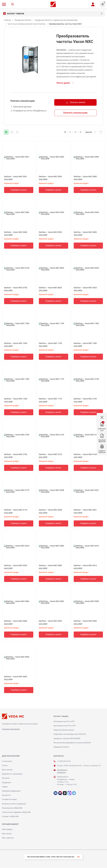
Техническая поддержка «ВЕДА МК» (16, 812)
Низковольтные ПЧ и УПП (64, 722)
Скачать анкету (75, 102)
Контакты (6, 778)
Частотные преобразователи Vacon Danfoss (26, 24)
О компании (7, 761)
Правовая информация (11, 729)
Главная (8, 20)
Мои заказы (7, 834)
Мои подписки (8, 838)
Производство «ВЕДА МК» (12, 808)
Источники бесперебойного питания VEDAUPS (72, 743)
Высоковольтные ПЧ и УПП (65, 726)
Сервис (5, 787)
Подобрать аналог (19, 190)
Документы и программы (12, 774)
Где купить (6, 795)
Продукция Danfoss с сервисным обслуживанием (56, 20)
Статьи (5, 766)
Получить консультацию (75, 113)
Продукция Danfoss (23, 20)
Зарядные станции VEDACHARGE (67, 739)
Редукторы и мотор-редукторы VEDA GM (70, 734)
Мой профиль (7, 829)
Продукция (6, 783)
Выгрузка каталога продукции (14, 804)
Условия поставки (9, 800)
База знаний (7, 770)
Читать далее (63, 83)
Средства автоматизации (64, 730)
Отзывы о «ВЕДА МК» (10, 817)
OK (78, 857)
